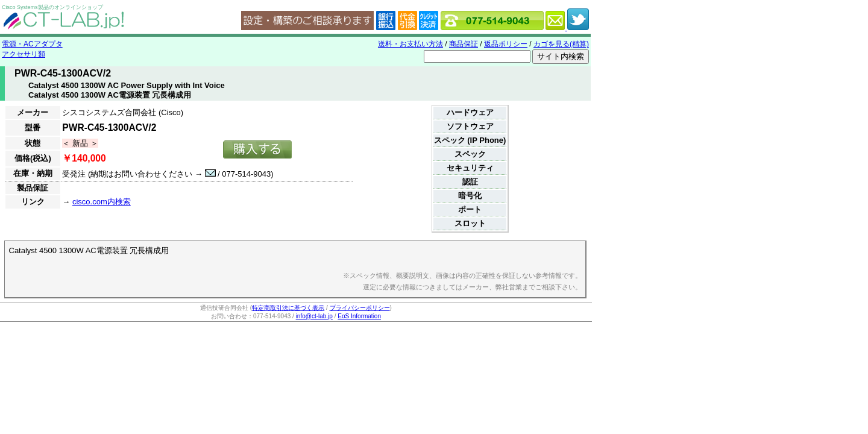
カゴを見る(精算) (561, 44)
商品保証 (464, 44)
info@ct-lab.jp (314, 316)
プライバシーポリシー (360, 308)
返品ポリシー (506, 44)
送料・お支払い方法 (410, 44)
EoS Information (359, 316)
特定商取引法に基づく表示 (288, 308)
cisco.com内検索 (102, 202)
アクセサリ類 (24, 54)
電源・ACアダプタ (32, 44)
